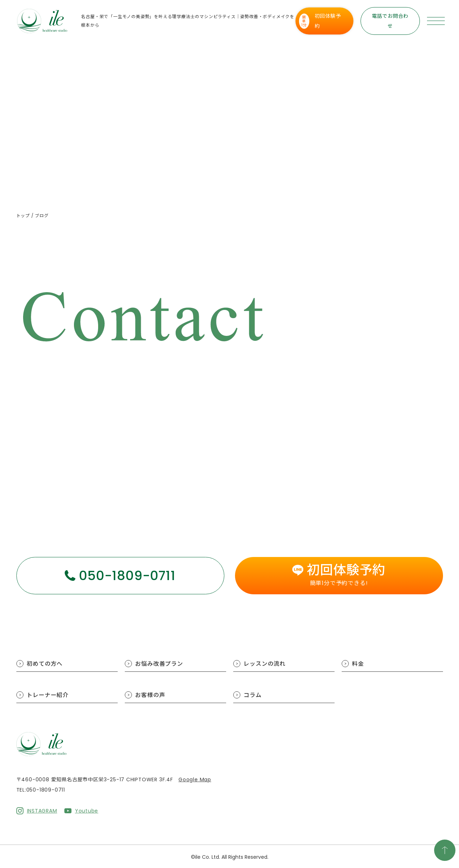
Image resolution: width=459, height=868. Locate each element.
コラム (253, 695)
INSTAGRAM (42, 810)
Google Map (195, 779)
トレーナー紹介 (48, 695)
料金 (358, 664)
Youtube (87, 810)
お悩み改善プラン (159, 664)
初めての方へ (45, 664)
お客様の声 (150, 695)
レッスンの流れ (265, 664)
